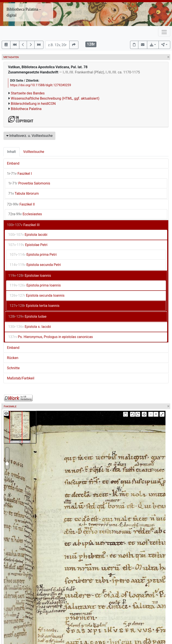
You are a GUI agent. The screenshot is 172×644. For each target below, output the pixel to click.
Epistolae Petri (28, 245)
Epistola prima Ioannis (35, 285)
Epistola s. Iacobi (30, 327)
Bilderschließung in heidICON (33, 104)
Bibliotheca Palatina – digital (24, 12)
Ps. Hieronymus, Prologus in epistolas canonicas (51, 337)
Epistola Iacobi (28, 235)
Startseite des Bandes (28, 93)
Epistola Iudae (27, 316)
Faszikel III (23, 225)
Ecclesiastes (25, 214)
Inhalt (12, 152)
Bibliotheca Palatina (26, 109)
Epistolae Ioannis (30, 276)
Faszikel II (21, 204)
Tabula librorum (24, 193)
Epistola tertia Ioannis (35, 306)
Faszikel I (19, 174)
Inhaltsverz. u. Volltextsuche (29, 136)
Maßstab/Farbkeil (21, 378)
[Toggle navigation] (164, 32)
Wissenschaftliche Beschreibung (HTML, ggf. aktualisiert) (55, 98)
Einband (13, 163)
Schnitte (13, 368)
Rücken (13, 358)
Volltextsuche (34, 152)
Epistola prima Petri (33, 255)
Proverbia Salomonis (29, 183)
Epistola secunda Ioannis (37, 295)
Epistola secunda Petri (35, 265)
